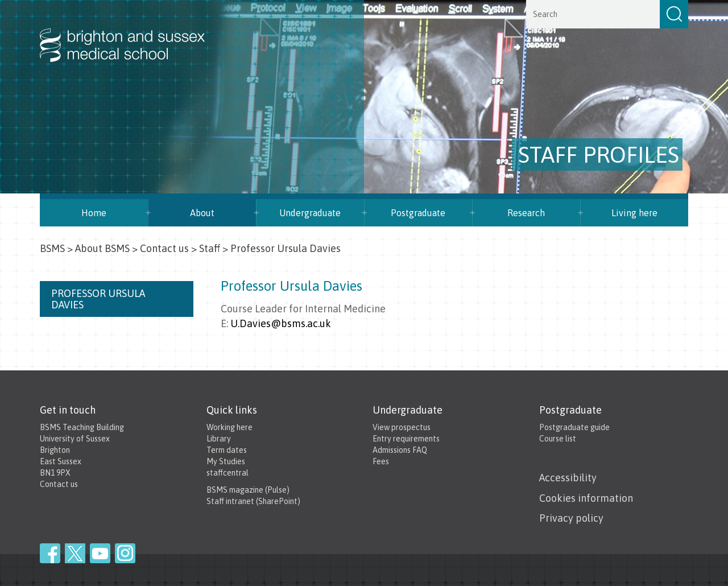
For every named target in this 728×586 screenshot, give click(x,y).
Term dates (227, 450)
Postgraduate (418, 213)
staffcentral (227, 473)
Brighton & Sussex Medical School (134, 33)
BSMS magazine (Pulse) (248, 490)
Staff (210, 248)
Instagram (125, 553)
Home (94, 213)
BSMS (52, 248)
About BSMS (102, 248)
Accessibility (568, 478)
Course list (558, 439)
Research (526, 213)
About (202, 213)
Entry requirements (406, 439)
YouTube (100, 553)
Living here (634, 213)
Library (219, 439)
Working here (229, 427)
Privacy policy (571, 518)
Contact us (164, 248)
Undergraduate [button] (310, 213)
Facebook (50, 553)
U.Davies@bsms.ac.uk (281, 323)
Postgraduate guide (574, 427)
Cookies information (586, 498)
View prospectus (402, 427)
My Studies (226, 461)
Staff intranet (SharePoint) (253, 501)
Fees (381, 461)
